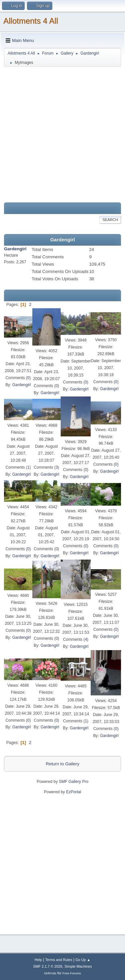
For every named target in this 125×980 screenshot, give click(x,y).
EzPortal (73, 792)
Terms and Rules (59, 960)
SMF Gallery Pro (74, 782)
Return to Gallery (62, 764)
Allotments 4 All (31, 21)
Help (38, 960)
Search (110, 220)
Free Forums (72, 973)
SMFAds (50, 973)
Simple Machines (78, 966)
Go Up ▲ (83, 960)
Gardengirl (15, 249)
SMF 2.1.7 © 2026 (48, 966)
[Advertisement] (62, 135)
